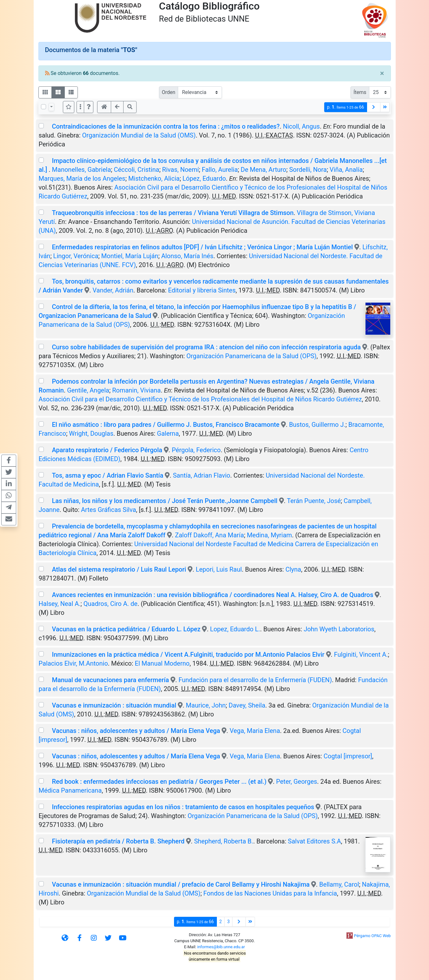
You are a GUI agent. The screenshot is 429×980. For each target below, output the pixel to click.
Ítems (360, 92)
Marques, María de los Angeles (82, 178)
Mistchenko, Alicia (154, 178)
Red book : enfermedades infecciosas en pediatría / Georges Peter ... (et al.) (160, 782)
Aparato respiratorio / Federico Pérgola (107, 450)
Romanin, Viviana (136, 390)
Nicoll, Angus (301, 126)
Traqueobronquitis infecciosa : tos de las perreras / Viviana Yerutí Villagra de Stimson (173, 213)
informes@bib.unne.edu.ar (221, 947)
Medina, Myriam (269, 535)
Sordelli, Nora (308, 170)
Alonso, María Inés (187, 256)
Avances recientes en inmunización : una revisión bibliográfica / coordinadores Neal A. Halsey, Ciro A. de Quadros (212, 595)
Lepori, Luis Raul (219, 569)
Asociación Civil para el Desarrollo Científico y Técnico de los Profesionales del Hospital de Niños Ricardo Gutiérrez (200, 399)
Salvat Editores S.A (315, 841)
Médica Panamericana (70, 790)
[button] (89, 107)
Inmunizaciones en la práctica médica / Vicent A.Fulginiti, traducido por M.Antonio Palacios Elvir (188, 654)
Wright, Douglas (91, 433)
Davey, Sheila (247, 705)
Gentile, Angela (88, 390)
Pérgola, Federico (196, 450)
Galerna (168, 433)
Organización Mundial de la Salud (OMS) (139, 135)
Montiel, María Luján (130, 256)
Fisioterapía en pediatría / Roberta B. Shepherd (118, 841)
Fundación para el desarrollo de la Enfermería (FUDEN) (255, 680)
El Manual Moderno (162, 663)
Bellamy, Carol (339, 884)
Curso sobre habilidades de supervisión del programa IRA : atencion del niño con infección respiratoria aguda (206, 347)
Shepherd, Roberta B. (224, 841)
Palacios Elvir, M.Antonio (73, 663)
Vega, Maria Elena (255, 731)
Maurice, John (206, 705)
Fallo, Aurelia (220, 170)
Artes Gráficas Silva (108, 510)
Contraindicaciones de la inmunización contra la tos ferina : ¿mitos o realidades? (166, 126)
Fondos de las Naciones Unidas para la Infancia (270, 893)
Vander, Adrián (113, 290)
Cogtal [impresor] (348, 756)
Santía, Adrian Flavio (201, 475)
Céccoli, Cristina (137, 170)
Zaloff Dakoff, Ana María (209, 535)
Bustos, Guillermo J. (317, 425)
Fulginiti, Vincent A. (361, 654)
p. (346, 107)
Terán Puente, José (314, 501)
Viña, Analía (346, 170)
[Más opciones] (80, 107)
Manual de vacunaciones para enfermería (110, 680)
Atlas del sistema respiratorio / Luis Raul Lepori (119, 569)
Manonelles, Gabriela (82, 170)
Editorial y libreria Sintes (202, 290)
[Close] (382, 73)
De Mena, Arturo (263, 170)
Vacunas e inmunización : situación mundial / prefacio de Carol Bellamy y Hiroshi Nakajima (181, 884)
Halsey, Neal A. (60, 604)
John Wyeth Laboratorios (339, 629)
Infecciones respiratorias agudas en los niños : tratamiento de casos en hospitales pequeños (183, 807)
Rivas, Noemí (181, 170)
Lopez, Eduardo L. (235, 629)
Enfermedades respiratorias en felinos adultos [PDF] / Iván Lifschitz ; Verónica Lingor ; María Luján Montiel (203, 247)
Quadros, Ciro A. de (111, 604)
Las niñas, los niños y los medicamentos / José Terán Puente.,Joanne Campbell (164, 501)
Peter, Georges (297, 782)
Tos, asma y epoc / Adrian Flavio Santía (107, 475)
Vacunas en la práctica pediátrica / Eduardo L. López (126, 629)
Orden (169, 92)
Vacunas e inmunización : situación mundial (114, 705)
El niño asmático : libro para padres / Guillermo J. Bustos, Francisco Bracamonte (165, 425)
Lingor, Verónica (76, 256)
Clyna (293, 569)
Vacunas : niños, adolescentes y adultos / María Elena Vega (136, 731)
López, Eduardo (204, 178)
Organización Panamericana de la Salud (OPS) (251, 356)
